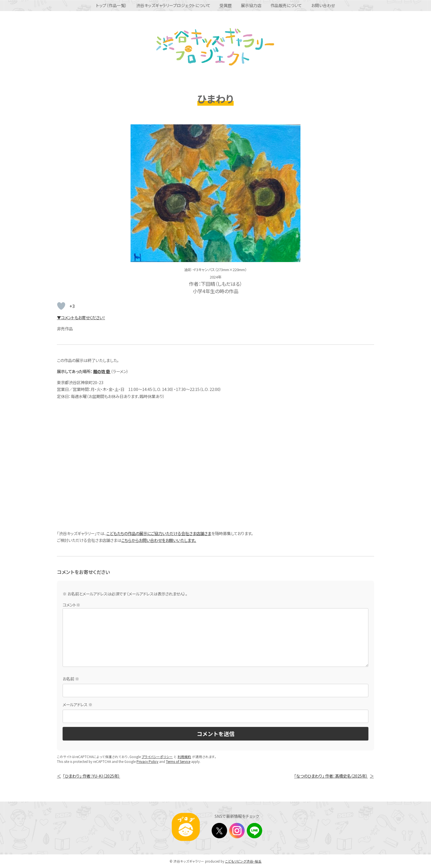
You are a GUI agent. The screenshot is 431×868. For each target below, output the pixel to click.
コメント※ (71, 605)
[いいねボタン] (61, 306)
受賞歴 (226, 5)
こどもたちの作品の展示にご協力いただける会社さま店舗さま (159, 533)
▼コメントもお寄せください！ (81, 317)
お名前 (71, 679)
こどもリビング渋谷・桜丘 (243, 861)
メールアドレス (77, 704)
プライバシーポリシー (157, 757)
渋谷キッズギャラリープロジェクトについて (173, 5)
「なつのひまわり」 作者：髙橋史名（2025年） (331, 776)
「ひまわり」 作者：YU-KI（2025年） (91, 776)
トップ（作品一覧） (112, 5)
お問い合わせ (323, 5)
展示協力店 (251, 5)
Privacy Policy (147, 761)
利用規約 (184, 757)
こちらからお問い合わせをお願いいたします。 (159, 540)
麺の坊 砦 (102, 371)
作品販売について (286, 5)
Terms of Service (178, 761)
